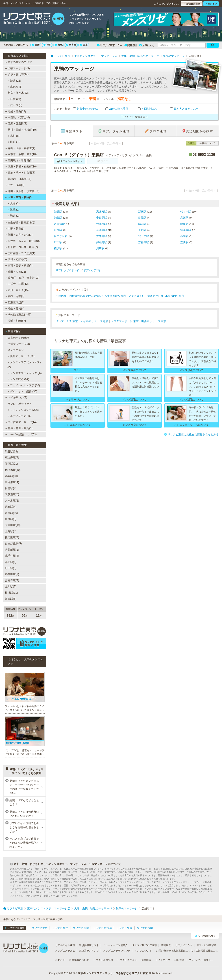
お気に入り (147, 45)
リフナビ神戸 (60, 928)
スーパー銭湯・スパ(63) (21, 435)
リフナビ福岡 (145, 928)
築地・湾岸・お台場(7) (20, 173)
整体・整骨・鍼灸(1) (19, 428)
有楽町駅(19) (13, 525)
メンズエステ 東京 (67, 321)
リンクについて (143, 951)
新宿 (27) (14, 99)
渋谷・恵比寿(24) (17, 74)
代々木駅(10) (13, 470)
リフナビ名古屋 (102, 928)
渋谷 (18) (14, 81)
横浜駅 (58, 248)
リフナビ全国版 (14, 928)
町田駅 (58, 242)
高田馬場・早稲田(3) (19, 161)
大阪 (36, 45)
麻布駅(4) (11, 507)
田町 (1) (14, 142)
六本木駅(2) (12, 501)
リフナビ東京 (124, 928)
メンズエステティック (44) (25, 373)
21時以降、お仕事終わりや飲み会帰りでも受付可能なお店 (91, 296)
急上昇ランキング (89, 951)
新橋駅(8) (11, 519)
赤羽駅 (184, 236)
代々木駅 (186, 212)
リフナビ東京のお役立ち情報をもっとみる (191, 435)
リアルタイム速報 (65, 945)
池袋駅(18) (11, 476)
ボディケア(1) (92, 270)
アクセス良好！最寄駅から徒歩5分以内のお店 (156, 296)
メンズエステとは (65, 951)
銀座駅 (184, 224)
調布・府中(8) (15, 296)
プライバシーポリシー (201, 960)
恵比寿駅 (102, 212)
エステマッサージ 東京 (125, 321)
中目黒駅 (102, 218)
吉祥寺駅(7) (12, 580)
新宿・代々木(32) (17, 93)
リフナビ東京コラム (110, 45)
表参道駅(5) (12, 494)
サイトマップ (163, 960)
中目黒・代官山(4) (18, 117)
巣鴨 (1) (14, 210)
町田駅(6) (11, 568)
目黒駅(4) (11, 488)
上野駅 (142, 230)
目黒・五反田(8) (16, 124)
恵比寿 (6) (15, 87)
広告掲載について (79, 960)
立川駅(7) (11, 587)
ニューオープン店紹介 (115, 945)
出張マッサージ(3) (18, 68)
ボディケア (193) (19, 416)
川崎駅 (100, 248)
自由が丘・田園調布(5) (20, 223)
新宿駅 (142, 212)
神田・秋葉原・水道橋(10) (22, 191)
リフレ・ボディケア (18, 404)
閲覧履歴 (131, 45)
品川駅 (184, 218)
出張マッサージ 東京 (154, 321)
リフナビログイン (127, 960)
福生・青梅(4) (15, 309)
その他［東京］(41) (18, 315)
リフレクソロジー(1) (68, 270)
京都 (59, 45)
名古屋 (71, 45)
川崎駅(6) (11, 599)
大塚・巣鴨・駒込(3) (19, 197)
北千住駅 (144, 236)
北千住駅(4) (12, 556)
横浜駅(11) (11, 593)
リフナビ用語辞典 (207, 945)
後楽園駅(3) (12, 537)
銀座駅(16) (11, 513)
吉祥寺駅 (144, 242)
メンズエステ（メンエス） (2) (25, 365)
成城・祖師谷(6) (16, 259)
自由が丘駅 (61, 236)
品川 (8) (14, 136)
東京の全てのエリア (19, 62)
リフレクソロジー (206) (23, 410)
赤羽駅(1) (11, 562)
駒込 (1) (14, 216)
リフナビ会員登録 (103, 960)
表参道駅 (59, 224)
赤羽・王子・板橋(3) (19, 265)
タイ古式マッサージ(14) (21, 422)
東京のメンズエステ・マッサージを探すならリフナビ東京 (113, 973)
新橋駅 (58, 230)
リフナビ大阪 (40, 928)
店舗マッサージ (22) (21, 356)
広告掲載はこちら (183, 951)
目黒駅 (142, 218)
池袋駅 (58, 218)
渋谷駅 (58, 212)
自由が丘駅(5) (13, 543)
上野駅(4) (11, 531)
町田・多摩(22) (16, 272)
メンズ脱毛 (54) (18, 379)
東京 (84, 45)
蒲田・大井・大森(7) (19, 235)
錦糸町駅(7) (12, 574)
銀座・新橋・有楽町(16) (21, 167)
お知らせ (60, 960)
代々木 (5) (15, 105)
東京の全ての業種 (17, 338)
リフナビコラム (184, 945)
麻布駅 (142, 224)
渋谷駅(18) (11, 452)
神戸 (47, 45)
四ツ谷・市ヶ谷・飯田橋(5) (23, 241)
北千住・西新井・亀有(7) (22, 247)
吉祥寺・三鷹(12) (17, 284)
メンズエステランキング (117, 951)
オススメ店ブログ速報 (144, 945)
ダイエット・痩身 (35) (23, 391)
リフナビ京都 (81, 928)
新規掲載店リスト (89, 945)
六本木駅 (102, 224)
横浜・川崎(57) (16, 321)
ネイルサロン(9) (16, 398)
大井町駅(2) (12, 550)
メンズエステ (14, 350)
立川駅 (184, 242)
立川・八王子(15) (17, 290)
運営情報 (146, 960)
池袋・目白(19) (16, 111)
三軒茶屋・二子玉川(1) (20, 253)
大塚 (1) (14, 203)
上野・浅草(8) (15, 185)
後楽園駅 (186, 230)
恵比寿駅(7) (12, 458)
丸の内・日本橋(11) (18, 179)
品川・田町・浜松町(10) (21, 130)
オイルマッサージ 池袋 (94, 321)
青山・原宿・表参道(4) (20, 148)
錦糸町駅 (102, 242)
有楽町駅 (102, 230)
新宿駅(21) (11, 464)
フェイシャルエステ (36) (24, 385)
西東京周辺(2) (15, 302)
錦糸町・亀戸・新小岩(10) (22, 278)
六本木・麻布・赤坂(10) (21, 154)
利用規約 (179, 960)
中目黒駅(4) (12, 482)
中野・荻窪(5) (15, 229)
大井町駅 (102, 236)
